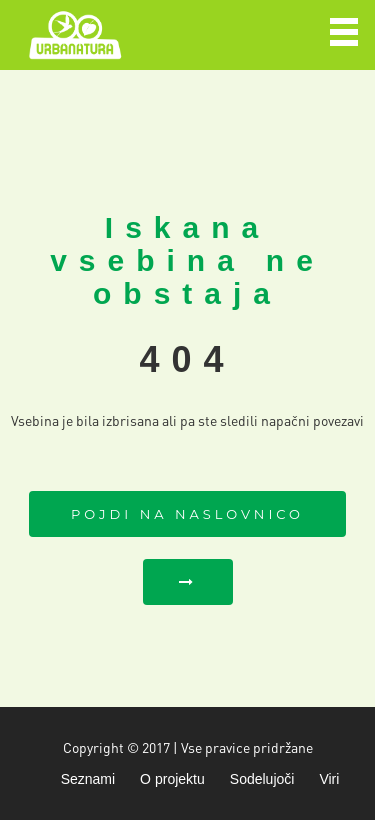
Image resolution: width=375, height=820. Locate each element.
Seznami (88, 779)
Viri (329, 779)
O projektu (172, 779)
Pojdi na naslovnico (187, 514)
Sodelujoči (262, 779)
